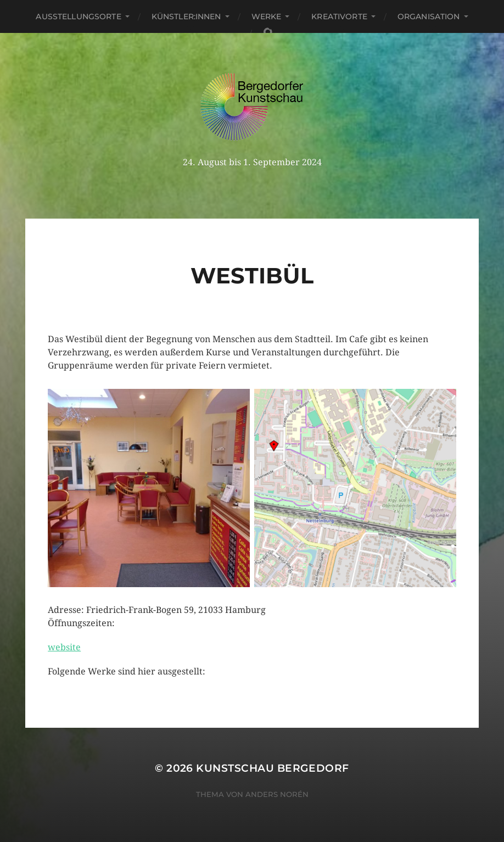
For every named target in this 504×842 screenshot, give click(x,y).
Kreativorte (339, 16)
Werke (267, 16)
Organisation (429, 16)
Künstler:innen (186, 16)
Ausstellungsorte (78, 16)
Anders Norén (277, 794)
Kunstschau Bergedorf (272, 768)
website (64, 647)
